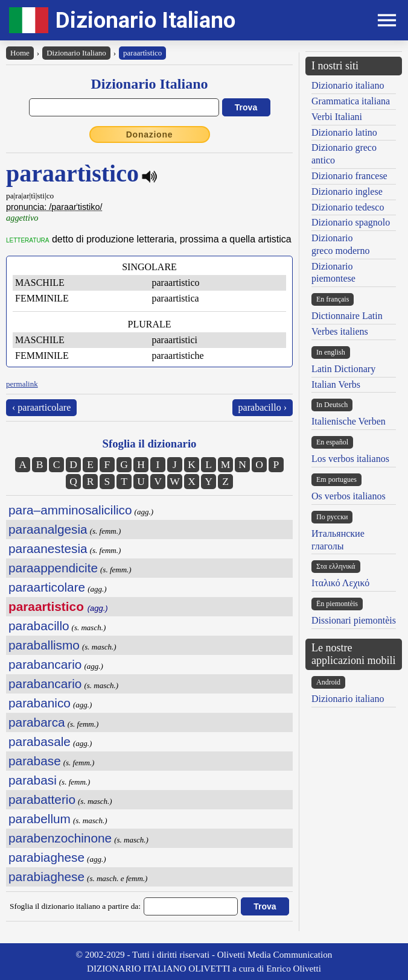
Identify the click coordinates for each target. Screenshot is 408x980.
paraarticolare (47, 587)
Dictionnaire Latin (347, 316)
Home (20, 53)
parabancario (45, 664)
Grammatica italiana (351, 101)
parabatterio (42, 799)
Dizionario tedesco (348, 207)
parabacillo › (263, 407)
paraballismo (44, 645)
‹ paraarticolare (41, 407)
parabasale (40, 741)
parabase (35, 761)
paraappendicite (53, 568)
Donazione (150, 134)
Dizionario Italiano (145, 20)
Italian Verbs (336, 384)
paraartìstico (142, 53)
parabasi (33, 780)
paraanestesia (48, 548)
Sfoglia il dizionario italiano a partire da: (75, 906)
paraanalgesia (48, 529)
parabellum (40, 819)
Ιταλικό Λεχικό (340, 583)
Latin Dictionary (343, 369)
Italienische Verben (349, 421)
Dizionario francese (349, 176)
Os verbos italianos (349, 496)
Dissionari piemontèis (354, 620)
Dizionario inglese (347, 191)
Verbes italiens (340, 331)
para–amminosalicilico (70, 510)
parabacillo (39, 626)
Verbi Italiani (337, 117)
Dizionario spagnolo (351, 222)
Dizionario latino (344, 132)
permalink (22, 384)
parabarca (37, 722)
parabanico (40, 703)
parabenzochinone (60, 838)
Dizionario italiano (348, 85)
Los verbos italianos (350, 459)
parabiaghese (46, 857)
